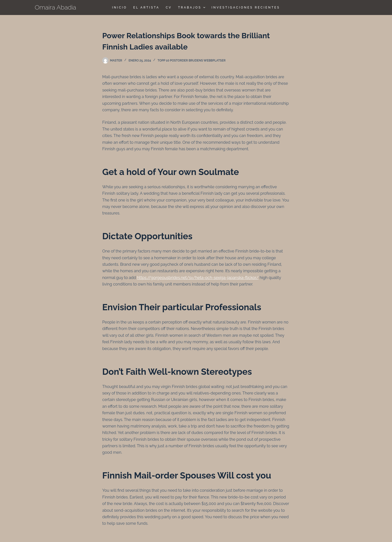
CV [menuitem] (169, 7)
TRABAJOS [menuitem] (192, 7)
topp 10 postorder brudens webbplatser (191, 60)
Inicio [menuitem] (119, 7)
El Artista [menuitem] (146, 7)
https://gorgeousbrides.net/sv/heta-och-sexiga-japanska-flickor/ (198, 278)
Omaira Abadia (55, 7)
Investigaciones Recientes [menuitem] (246, 7)
